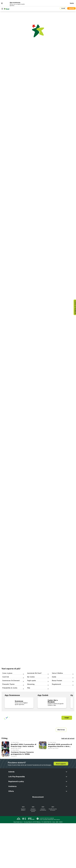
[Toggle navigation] (2, 9)
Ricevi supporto (61, 764)
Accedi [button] (63, 8)
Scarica (72, 3)
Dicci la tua (61, 730)
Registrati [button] (71, 8)
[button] (38, 772)
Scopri (67, 718)
